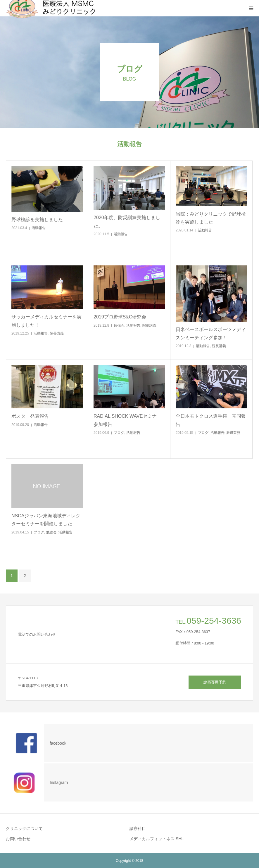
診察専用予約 (215, 682)
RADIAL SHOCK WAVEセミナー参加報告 (127, 420)
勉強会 (119, 325)
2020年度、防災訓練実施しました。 (127, 221)
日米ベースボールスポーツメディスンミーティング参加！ (211, 333)
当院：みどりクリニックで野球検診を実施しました (211, 218)
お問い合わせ (18, 839)
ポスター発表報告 (30, 416)
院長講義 (57, 333)
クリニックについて (24, 828)
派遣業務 (233, 433)
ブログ (119, 433)
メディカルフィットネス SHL (157, 839)
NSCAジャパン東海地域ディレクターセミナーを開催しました (46, 520)
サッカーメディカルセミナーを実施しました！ (46, 321)
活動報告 (39, 228)
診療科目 (138, 828)
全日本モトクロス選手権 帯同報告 (211, 420)
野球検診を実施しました (37, 220)
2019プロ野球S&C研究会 (120, 317)
